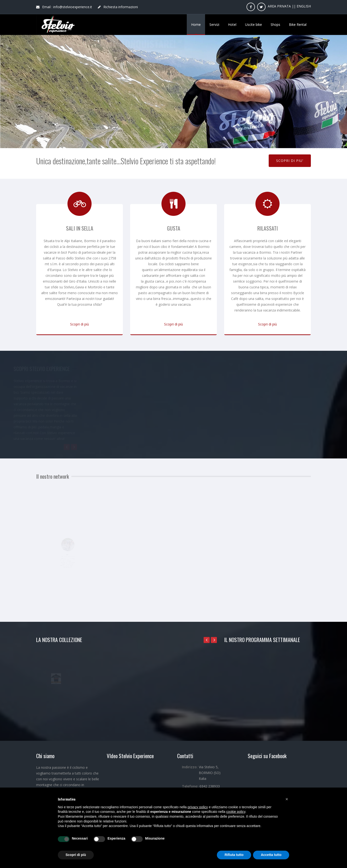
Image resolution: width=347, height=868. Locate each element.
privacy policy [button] (198, 807)
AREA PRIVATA (279, 6)
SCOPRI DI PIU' (290, 161)
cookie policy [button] (236, 812)
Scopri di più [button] (76, 855)
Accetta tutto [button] (271, 855)
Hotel (232, 24)
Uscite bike (254, 24)
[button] (287, 799)
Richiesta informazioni (118, 7)
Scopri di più (80, 324)
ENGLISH (304, 6)
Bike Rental (298, 24)
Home (196, 24)
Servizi (214, 24)
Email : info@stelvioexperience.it (64, 7)
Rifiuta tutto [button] (234, 855)
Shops (275, 24)
